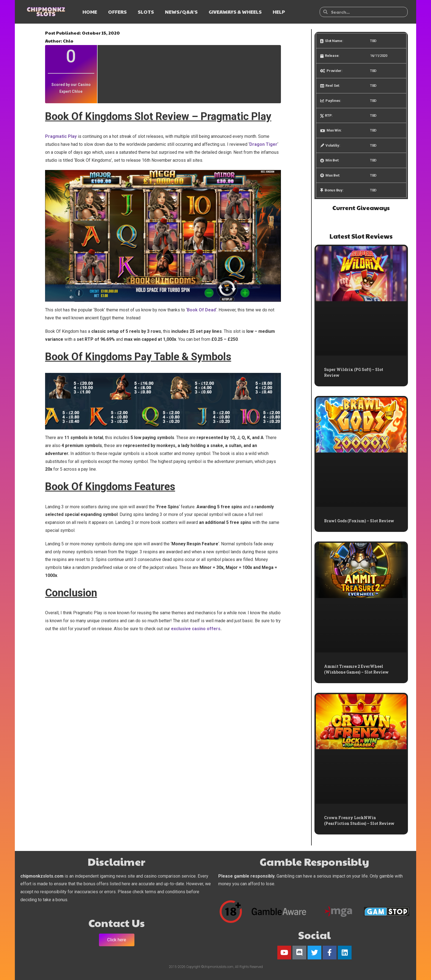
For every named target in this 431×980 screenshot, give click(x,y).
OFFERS (117, 12)
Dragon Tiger (263, 144)
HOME (90, 12)
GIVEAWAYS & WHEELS (235, 12)
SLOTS (146, 12)
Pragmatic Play (61, 136)
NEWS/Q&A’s (181, 12)
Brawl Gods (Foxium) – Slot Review (359, 521)
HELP (279, 12)
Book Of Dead (201, 310)
